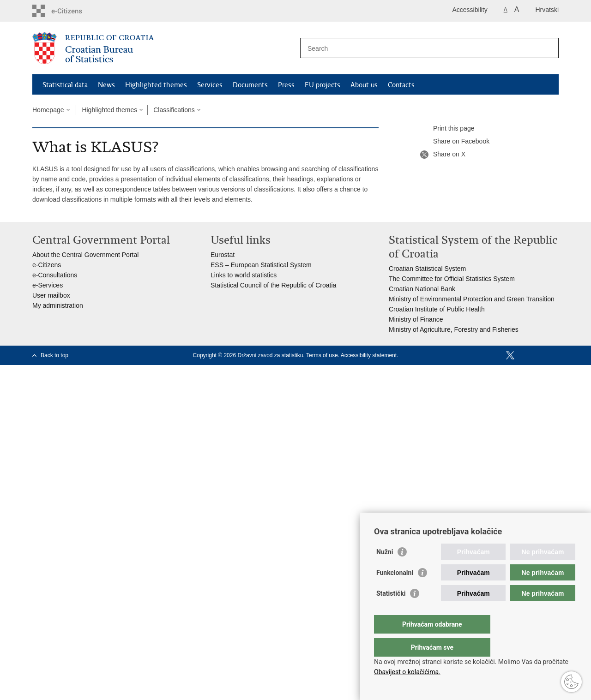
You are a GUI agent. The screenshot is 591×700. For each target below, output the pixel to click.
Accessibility (470, 10)
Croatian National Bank (422, 289)
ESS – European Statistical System (261, 265)
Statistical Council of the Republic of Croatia (273, 285)
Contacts (401, 85)
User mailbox (51, 295)
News (106, 85)
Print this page (447, 129)
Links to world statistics (244, 275)
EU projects (323, 85)
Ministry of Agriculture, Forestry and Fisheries (454, 329)
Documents (250, 85)
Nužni (385, 570)
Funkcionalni (395, 591)
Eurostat (223, 255)
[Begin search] (548, 48)
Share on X (443, 155)
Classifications (174, 110)
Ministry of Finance (416, 319)
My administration (58, 305)
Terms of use (322, 355)
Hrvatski (547, 10)
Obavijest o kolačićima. (407, 672)
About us (364, 85)
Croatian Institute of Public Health (437, 309)
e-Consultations (55, 275)
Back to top (54, 355)
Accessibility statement (369, 355)
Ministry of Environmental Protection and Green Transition (472, 299)
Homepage (48, 110)
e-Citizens (47, 265)
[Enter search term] (419, 48)
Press (286, 85)
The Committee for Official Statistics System (452, 279)
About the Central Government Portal (85, 255)
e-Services (48, 285)
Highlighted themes (156, 85)
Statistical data (65, 85)
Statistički (391, 612)
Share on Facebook (455, 142)
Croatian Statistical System (427, 269)
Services (210, 85)
